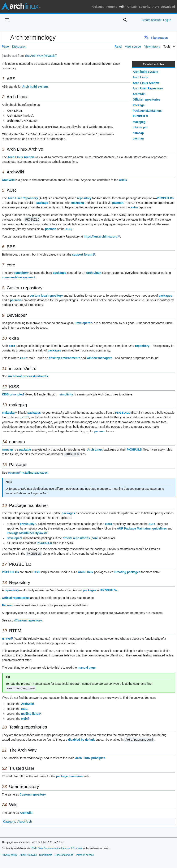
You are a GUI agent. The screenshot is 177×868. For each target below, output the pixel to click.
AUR (156, 7)
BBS (24, 708)
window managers (99, 358)
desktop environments (64, 358)
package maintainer (70, 775)
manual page (87, 667)
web (24, 718)
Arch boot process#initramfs (28, 376)
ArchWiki (139, 94)
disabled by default (81, 739)
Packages (98, 7)
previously (27, 523)
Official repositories (146, 99)
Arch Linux (140, 77)
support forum (82, 254)
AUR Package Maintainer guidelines (142, 528)
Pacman (8, 604)
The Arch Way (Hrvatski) (40, 56)
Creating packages (127, 571)
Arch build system (145, 72)
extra (134, 207)
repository (84, 198)
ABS (69, 229)
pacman (138, 138)
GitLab (132, 7)
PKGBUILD (140, 116)
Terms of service (85, 854)
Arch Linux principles (90, 757)
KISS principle (12, 394)
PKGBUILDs (165, 198)
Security (145, 7)
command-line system (17, 277)
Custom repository (33, 793)
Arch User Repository (148, 88)
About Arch (25, 820)
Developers (82, 323)
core (12, 346)
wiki (122, 180)
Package (139, 105)
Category (9, 820)
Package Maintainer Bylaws (26, 532)
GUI (23, 358)
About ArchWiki (28, 854)
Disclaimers (46, 854)
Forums (112, 7)
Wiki (122, 7)
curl (26, 417)
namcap (138, 133)
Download (168, 7)
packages (60, 273)
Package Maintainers (147, 111)
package (42, 203)
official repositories (76, 537)
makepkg (139, 122)
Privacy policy (9, 854)
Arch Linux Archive (146, 83)
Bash (36, 571)
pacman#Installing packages (28, 472)
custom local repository (46, 295)
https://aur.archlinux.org (100, 236)
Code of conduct (64, 854)
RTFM (6, 638)
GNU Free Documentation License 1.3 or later (57, 847)
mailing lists (30, 713)
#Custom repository (28, 620)
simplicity (66, 394)
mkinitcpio (140, 127)
